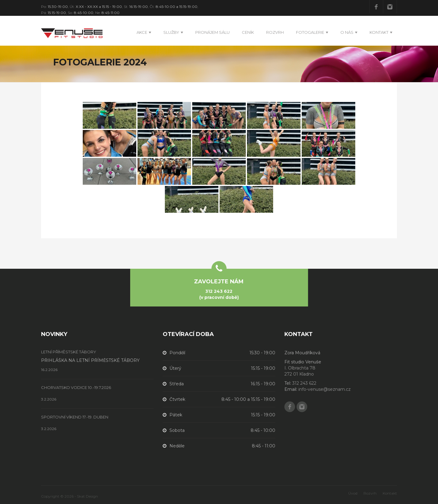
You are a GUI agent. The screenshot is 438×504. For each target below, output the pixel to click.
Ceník (248, 32)
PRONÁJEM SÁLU (212, 32)
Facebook (376, 7)
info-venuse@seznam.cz (325, 389)
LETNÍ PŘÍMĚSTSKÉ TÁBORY (69, 352)
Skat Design (87, 496)
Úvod (353, 493)
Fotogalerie (310, 32)
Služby (171, 32)
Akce (142, 32)
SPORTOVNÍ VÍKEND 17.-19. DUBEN (75, 417)
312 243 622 (219, 291)
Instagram (390, 7)
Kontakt (379, 32)
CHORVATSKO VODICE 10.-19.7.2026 (76, 388)
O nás (347, 32)
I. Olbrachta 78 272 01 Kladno (300, 371)
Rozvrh (275, 32)
